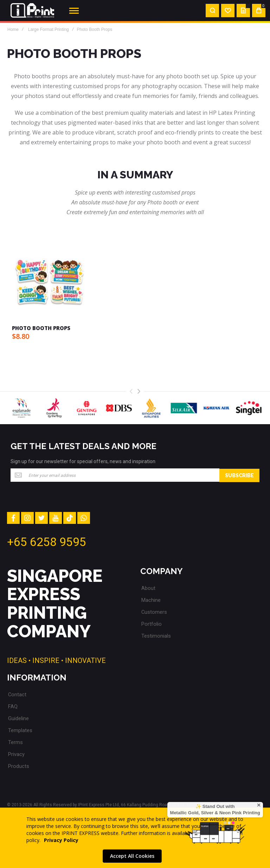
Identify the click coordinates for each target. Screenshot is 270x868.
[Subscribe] (239, 475)
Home (13, 29)
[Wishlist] (228, 11)
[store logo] (32, 11)
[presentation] (139, 391)
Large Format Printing (49, 29)
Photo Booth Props (41, 328)
